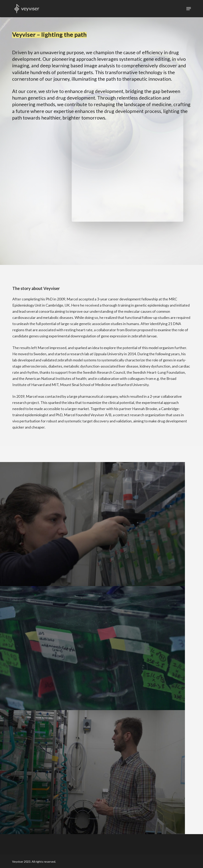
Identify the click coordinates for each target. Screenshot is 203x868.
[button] (189, 9)
